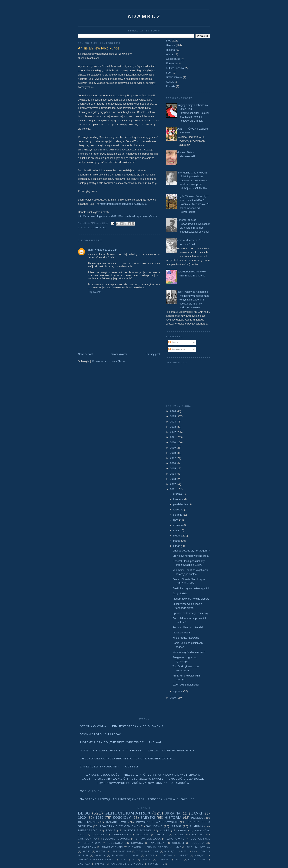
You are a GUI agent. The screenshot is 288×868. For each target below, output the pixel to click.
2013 (173, 479)
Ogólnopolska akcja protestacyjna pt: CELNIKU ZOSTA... (127, 759)
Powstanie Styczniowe (119, 826)
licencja (84, 864)
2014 (173, 474)
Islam (135, 855)
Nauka (162, 834)
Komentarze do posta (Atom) (109, 361)
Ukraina (170, 45)
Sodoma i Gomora (116, 839)
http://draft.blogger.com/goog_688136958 (124, 204)
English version (158, 847)
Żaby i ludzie (180, 593)
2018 (173, 453)
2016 (173, 463)
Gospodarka (173, 59)
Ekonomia (135, 847)
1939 (99, 818)
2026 (173, 411)
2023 (173, 427)
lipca (176, 520)
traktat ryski (112, 847)
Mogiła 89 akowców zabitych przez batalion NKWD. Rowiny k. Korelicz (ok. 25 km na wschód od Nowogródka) (193, 204)
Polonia (198, 843)
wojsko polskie (148, 851)
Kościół (167, 855)
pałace (100, 864)
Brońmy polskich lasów (100, 734)
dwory (178, 860)
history (102, 851)
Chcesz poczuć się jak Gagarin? (191, 551)
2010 (173, 698)
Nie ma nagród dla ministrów (189, 652)
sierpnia (178, 515)
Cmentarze (87, 822)
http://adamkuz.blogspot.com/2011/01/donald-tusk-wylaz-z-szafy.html (118, 216)
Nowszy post (85, 354)
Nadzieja (158, 843)
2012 (173, 484)
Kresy (184, 855)
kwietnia (178, 536)
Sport (169, 73)
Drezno (98, 834)
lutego (177, 546)
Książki (170, 82)
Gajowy (198, 834)
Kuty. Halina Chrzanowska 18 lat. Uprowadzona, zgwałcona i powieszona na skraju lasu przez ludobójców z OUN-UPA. (192, 180)
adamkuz (144, 16)
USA (133, 860)
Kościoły (122, 818)
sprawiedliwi (122, 851)
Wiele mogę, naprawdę (186, 638)
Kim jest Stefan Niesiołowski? (138, 726)
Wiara (169, 54)
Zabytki (148, 818)
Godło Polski (91, 791)
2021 (173, 437)
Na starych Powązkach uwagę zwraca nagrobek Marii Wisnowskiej (137, 799)
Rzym (122, 860)
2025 (173, 416)
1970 (184, 851)
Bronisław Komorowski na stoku (191, 556)
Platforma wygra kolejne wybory (191, 599)
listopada (179, 499)
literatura (92, 843)
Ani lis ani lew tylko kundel (187, 627)
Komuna (137, 843)
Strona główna (119, 354)
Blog (169, 41)
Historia (170, 50)
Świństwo (154, 826)
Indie (178, 847)
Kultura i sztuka (175, 68)
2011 (173, 489)
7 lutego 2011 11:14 (106, 250)
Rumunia (196, 826)
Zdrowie (171, 86)
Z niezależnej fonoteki (100, 767)
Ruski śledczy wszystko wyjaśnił (191, 588)
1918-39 (176, 826)
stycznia (178, 691)
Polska (197, 818)
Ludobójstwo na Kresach (96, 860)
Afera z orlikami (181, 633)
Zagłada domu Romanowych (171, 751)
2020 (173, 442)
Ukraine (146, 860)
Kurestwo (120, 834)
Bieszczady (87, 830)
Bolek (179, 834)
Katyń (150, 855)
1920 (82, 818)
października (181, 504)
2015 (173, 468)
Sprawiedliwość (148, 839)
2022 (173, 432)
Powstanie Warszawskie (157, 822)
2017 (173, 458)
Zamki (197, 813)
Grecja (100, 855)
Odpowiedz (94, 292)
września (179, 510)
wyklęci (170, 851)
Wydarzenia (87, 847)
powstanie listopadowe (126, 864)
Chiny (182, 830)
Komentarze (177, 349)
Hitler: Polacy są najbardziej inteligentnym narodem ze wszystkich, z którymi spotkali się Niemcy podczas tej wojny (193, 300)
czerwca (178, 525)
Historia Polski (138, 830)
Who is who (176, 839)
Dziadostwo (99, 228)
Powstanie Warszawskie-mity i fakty (111, 751)
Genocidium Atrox (128, 813)
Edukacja (171, 63)
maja (176, 530)
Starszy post (153, 354)
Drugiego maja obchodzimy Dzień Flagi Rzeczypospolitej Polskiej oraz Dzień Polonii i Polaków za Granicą (192, 113)
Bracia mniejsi (174, 77)
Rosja (111, 830)
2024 (173, 422)
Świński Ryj (156, 864)
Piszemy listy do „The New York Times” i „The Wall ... (124, 742)
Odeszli (132, 767)
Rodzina (143, 834)
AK (194, 851)
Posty (173, 342)
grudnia (178, 494)
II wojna (118, 855)
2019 (173, 448)
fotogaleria (197, 860)
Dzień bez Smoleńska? (186, 685)
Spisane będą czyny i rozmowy (190, 613)
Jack (90, 250)
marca (177, 541)
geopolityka (200, 839)
